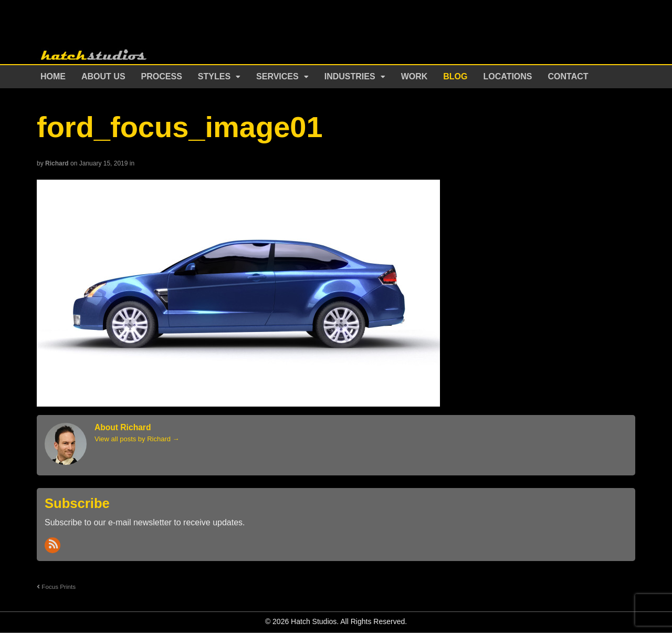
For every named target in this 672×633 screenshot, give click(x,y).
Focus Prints (56, 587)
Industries (350, 76)
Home (53, 76)
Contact (568, 76)
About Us (103, 76)
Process (162, 76)
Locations (508, 76)
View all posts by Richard (137, 439)
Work (414, 76)
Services (277, 76)
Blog (455, 76)
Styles (214, 76)
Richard (57, 163)
